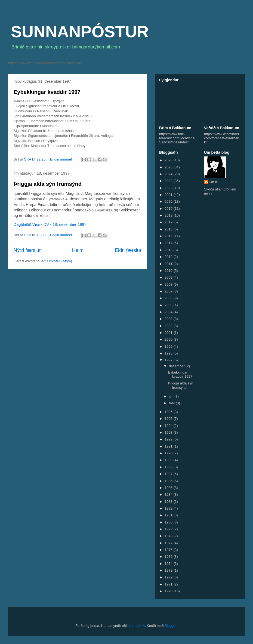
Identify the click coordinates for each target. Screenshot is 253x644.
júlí (172, 396)
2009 (169, 277)
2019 (169, 209)
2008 (169, 284)
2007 (169, 291)
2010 (169, 271)
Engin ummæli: (62, 159)
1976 (169, 550)
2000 (169, 339)
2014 (169, 243)
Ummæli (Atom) (60, 261)
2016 (169, 229)
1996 (169, 412)
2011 (169, 264)
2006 (169, 298)
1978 (169, 536)
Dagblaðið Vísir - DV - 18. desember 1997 (50, 224)
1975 (169, 557)
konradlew (137, 626)
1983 (169, 502)
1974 (169, 564)
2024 (169, 174)
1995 (169, 419)
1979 (169, 529)
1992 (169, 439)
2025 (169, 167)
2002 (169, 326)
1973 (169, 570)
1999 (169, 346)
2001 (169, 333)
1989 (169, 460)
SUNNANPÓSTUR (80, 32)
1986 (169, 481)
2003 (169, 319)
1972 (169, 577)
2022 (169, 188)
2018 (169, 215)
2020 (169, 201)
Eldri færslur (128, 250)
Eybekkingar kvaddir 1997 (47, 92)
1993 (169, 432)
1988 (169, 467)
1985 (169, 488)
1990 (169, 453)
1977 (169, 543)
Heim (78, 250)
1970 (169, 591)
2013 (169, 250)
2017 (169, 222)
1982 (169, 508)
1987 (169, 474)
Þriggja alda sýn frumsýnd (48, 184)
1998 (169, 353)
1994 (169, 426)
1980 (169, 522)
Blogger (171, 626)
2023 (169, 181)
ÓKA (213, 182)
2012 (169, 257)
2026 (169, 160)
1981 (169, 515)
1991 (169, 446)
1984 (169, 494)
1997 (169, 360)
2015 (169, 236)
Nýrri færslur (27, 250)
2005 (169, 305)
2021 (169, 195)
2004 (169, 312)
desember (177, 366)
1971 (169, 584)
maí (172, 403)
